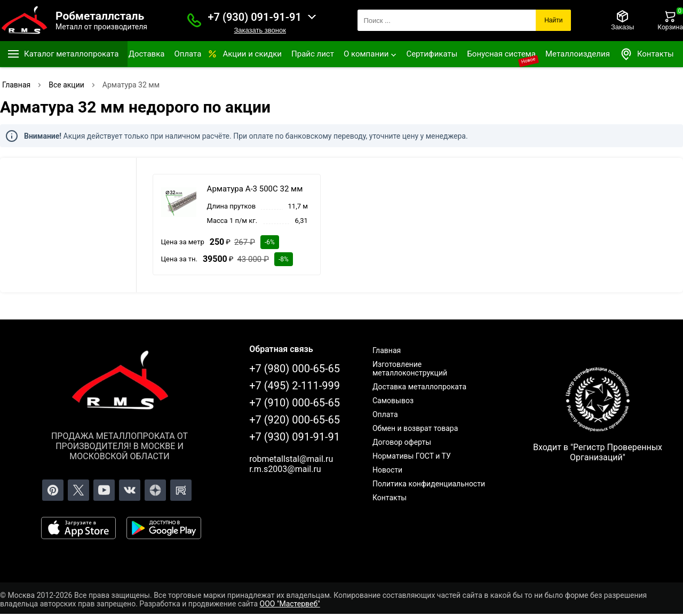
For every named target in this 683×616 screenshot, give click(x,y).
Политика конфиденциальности (429, 484)
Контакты (647, 54)
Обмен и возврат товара (415, 428)
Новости (387, 470)
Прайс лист (313, 54)
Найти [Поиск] (553, 20)
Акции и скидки (252, 54)
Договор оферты (402, 442)
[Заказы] (622, 20)
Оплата (188, 54)
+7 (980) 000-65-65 (295, 369)
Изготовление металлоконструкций (410, 369)
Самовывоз (393, 401)
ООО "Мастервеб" (290, 604)
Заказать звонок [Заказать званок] (260, 30)
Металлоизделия (578, 54)
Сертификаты (432, 54)
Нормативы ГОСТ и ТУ (412, 456)
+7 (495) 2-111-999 (295, 386)
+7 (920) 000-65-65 (295, 420)
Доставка (147, 54)
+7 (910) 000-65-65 (295, 403)
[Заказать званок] (194, 20)
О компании (366, 54)
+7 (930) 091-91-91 (255, 17)
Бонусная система (501, 54)
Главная (387, 350)
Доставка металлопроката (419, 387)
